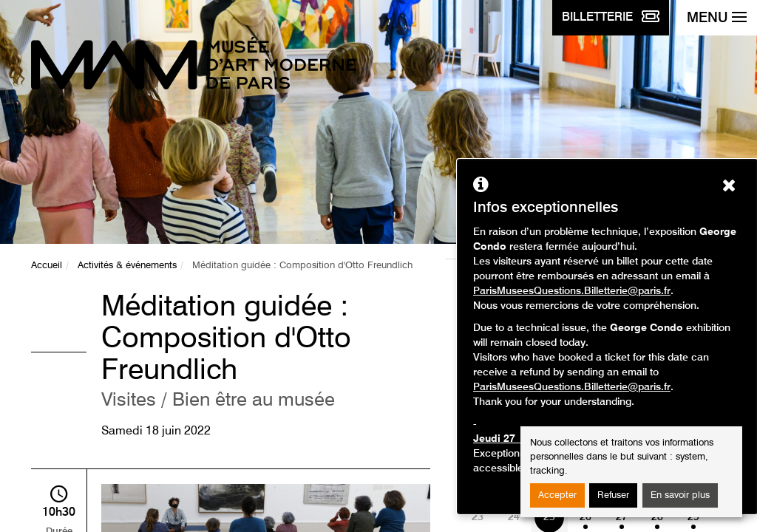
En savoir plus (680, 495)
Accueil (47, 266)
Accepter (557, 495)
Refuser (613, 495)
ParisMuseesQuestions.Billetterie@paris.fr (572, 291)
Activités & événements (127, 266)
